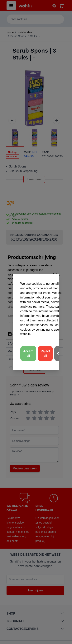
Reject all (45, 353)
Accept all (28, 353)
